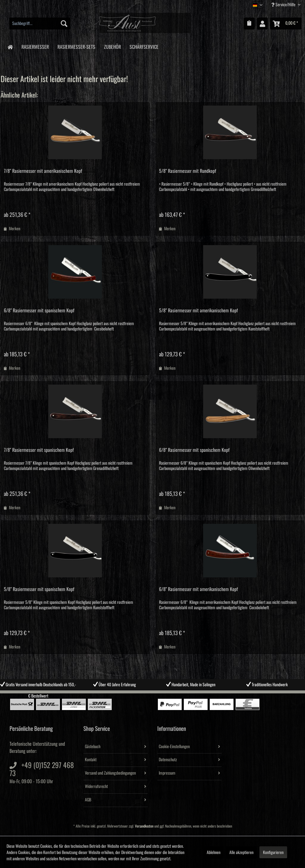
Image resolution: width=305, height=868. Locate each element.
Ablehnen (214, 853)
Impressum (167, 773)
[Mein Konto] (262, 23)
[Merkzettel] (249, 23)
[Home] (10, 47)
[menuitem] (40, 23)
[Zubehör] (112, 46)
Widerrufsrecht (96, 786)
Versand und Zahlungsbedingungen (110, 773)
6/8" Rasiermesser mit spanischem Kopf (39, 311)
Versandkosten (144, 826)
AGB (88, 800)
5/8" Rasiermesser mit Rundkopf (188, 171)
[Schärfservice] (144, 46)
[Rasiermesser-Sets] (76, 46)
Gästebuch (93, 747)
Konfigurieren (273, 853)
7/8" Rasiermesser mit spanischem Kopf (39, 450)
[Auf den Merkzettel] (12, 229)
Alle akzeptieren (241, 853)
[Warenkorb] (286, 23)
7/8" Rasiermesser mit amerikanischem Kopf (43, 171)
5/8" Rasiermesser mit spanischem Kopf (39, 589)
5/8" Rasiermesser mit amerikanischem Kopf (199, 311)
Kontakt (91, 760)
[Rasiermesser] (35, 46)
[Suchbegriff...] (40, 23)
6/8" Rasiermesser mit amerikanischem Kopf (199, 589)
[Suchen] (64, 23)
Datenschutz (168, 760)
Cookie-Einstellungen (174, 747)
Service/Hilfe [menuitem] (284, 5)
